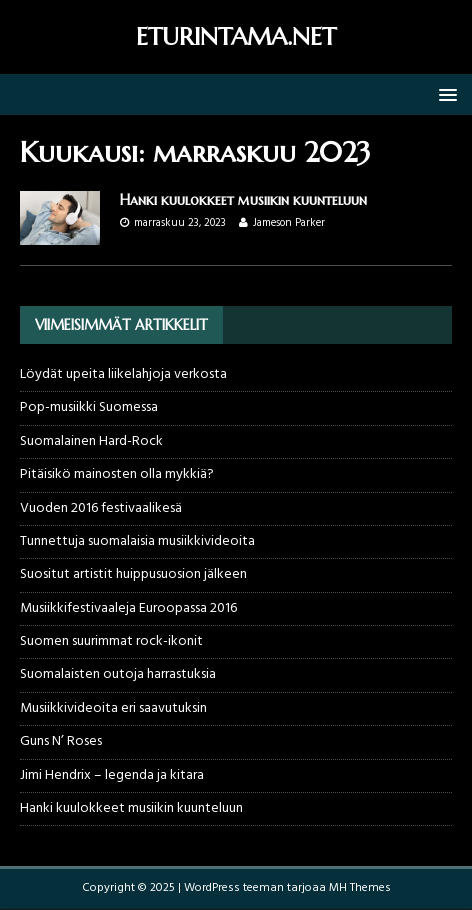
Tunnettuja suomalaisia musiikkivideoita (137, 541)
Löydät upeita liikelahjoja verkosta (123, 374)
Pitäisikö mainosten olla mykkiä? (117, 474)
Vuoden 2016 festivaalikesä (101, 508)
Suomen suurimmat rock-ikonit (111, 641)
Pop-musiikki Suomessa (89, 407)
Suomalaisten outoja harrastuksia (118, 674)
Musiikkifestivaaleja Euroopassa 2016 (128, 608)
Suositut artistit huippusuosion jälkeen (133, 574)
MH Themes (360, 888)
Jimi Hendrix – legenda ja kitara (112, 775)
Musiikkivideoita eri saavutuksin (113, 708)
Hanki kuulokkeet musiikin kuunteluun (243, 200)
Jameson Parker (289, 223)
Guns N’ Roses (61, 741)
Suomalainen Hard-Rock (91, 441)
